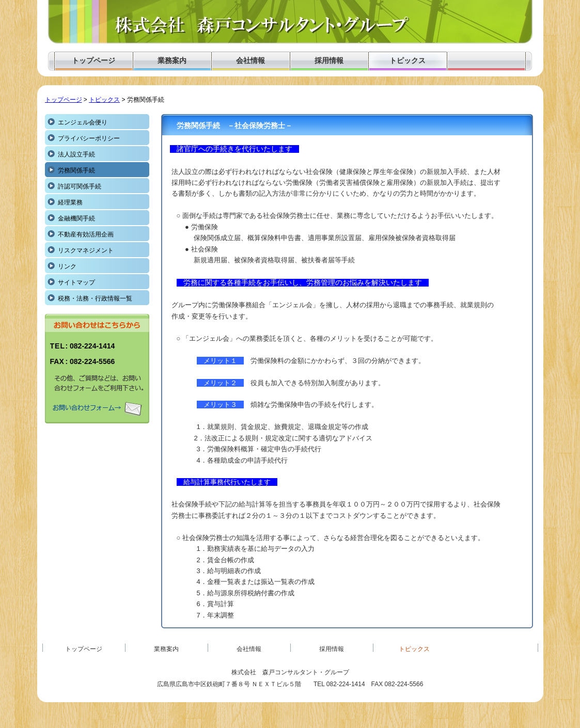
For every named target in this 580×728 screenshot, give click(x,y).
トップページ (64, 100)
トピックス (104, 100)
